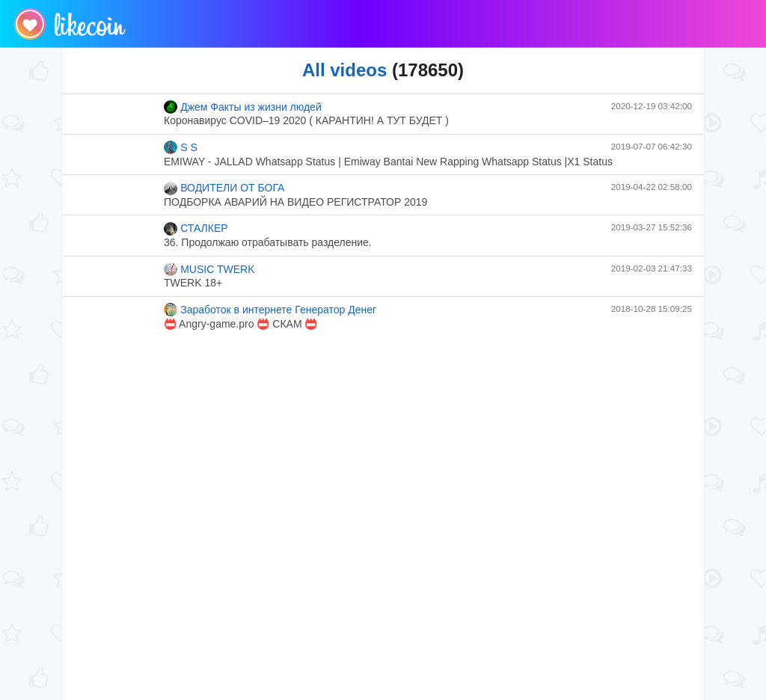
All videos (344, 70)
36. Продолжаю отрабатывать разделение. (268, 242)
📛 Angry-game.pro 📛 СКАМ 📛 (240, 324)
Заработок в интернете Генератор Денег (270, 310)
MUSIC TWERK (209, 269)
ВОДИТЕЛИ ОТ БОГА (224, 188)
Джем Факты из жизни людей (243, 107)
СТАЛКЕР (196, 229)
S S (181, 147)
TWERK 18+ (193, 283)
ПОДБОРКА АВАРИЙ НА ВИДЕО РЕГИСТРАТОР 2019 (295, 202)
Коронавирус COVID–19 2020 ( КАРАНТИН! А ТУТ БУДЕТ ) (306, 120)
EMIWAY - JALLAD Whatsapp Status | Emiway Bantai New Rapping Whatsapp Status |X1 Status (388, 162)
